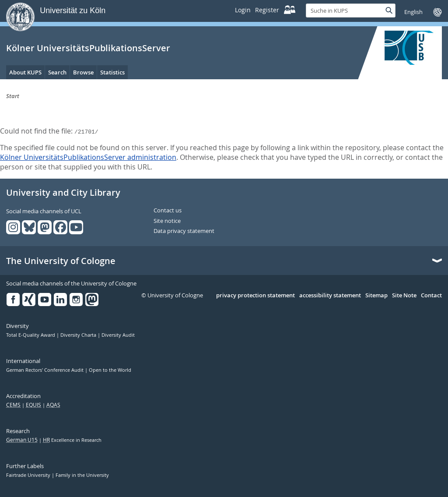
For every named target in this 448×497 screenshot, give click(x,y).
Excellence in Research (72, 440)
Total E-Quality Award (31, 335)
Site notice (167, 221)
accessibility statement (330, 296)
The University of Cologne (61, 261)
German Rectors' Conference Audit (45, 370)
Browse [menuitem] (83, 72)
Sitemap (376, 296)
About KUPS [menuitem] (25, 72)
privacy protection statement (255, 296)
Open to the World (110, 370)
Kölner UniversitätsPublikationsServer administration (88, 157)
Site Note (404, 296)
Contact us (168, 211)
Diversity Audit (118, 335)
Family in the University (82, 475)
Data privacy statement (184, 231)
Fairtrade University (29, 475)
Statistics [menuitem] (112, 72)
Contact (431, 296)
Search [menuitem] (57, 72)
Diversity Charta (79, 335)
